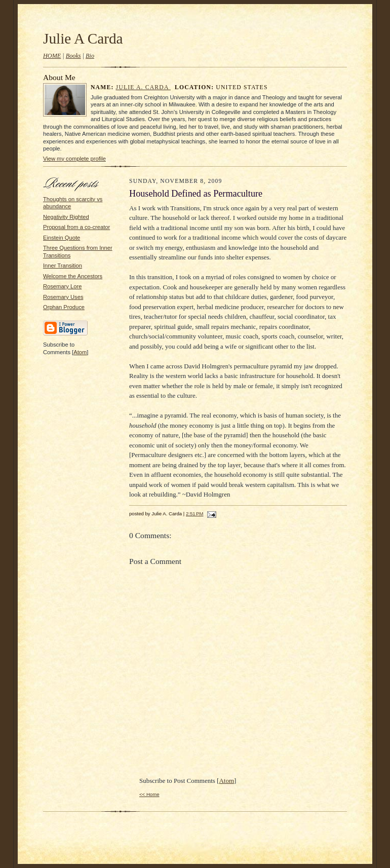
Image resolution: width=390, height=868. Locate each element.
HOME (52, 56)
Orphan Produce (64, 307)
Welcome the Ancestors (73, 276)
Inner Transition (63, 266)
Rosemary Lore (62, 286)
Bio (90, 56)
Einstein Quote (62, 238)
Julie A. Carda (143, 87)
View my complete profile (74, 159)
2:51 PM (194, 514)
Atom (80, 352)
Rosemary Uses (63, 297)
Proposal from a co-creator (76, 227)
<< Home (149, 794)
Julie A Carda (83, 39)
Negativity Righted (66, 217)
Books (73, 56)
